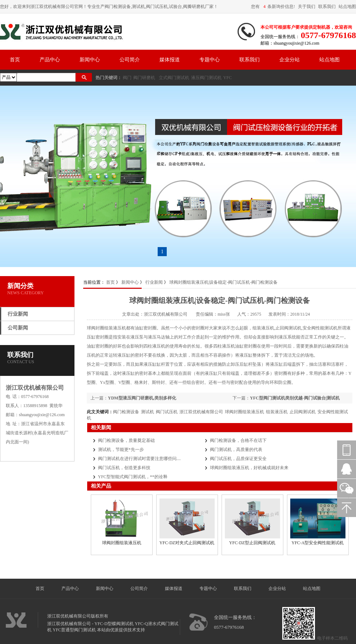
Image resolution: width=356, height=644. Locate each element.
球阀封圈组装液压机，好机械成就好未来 (249, 468)
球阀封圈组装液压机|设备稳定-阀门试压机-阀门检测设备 (223, 282)
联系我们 (327, 7)
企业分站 (290, 60)
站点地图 (347, 7)
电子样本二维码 (332, 638)
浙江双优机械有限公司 (201, 412)
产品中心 (50, 60)
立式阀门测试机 (174, 78)
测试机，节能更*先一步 (121, 450)
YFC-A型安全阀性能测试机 (317, 543)
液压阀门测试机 (206, 78)
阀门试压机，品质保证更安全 (238, 459)
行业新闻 (18, 314)
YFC (228, 78)
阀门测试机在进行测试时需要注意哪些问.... (139, 459)
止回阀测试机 (303, 412)
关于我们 (307, 7)
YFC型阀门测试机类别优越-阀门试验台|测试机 (295, 398)
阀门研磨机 (144, 78)
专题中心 (210, 60)
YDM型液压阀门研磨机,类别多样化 (142, 398)
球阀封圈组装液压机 (244, 412)
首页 (15, 60)
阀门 (127, 78)
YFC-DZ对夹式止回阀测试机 (187, 543)
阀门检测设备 (126, 412)
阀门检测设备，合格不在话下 (238, 440)
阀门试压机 (167, 412)
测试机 (147, 412)
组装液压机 (277, 412)
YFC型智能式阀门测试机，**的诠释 (133, 477)
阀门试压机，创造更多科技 (124, 468)
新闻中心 (90, 60)
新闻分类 (20, 286)
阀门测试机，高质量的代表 (236, 450)
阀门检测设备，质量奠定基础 (126, 440)
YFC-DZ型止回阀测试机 (252, 543)
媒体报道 (170, 60)
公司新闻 (18, 328)
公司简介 (130, 60)
